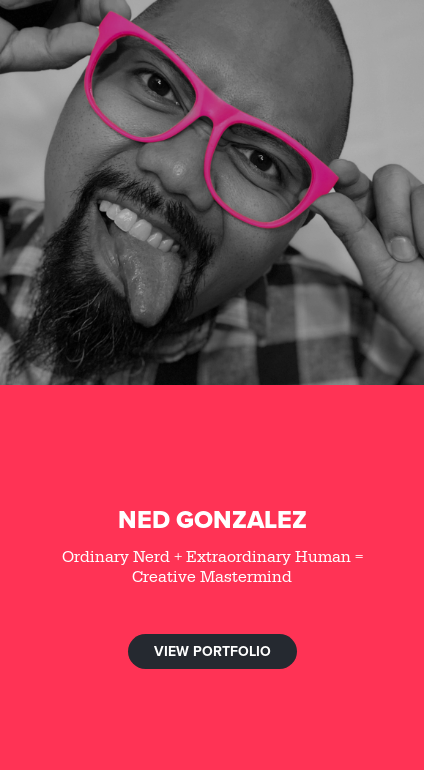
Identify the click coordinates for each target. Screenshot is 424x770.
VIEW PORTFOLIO (212, 651)
